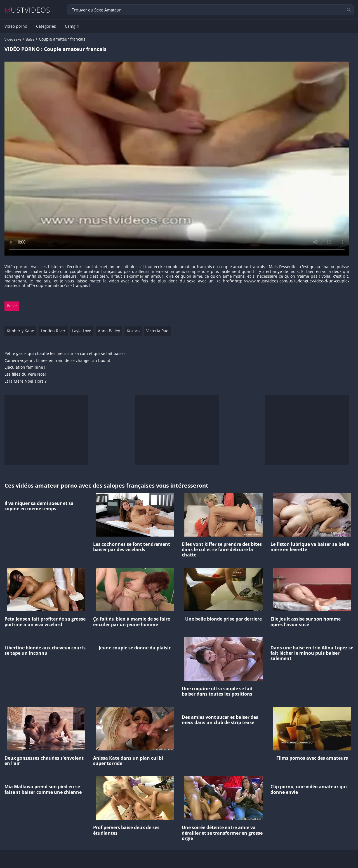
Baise (30, 39)
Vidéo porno (16, 26)
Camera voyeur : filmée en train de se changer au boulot (57, 361)
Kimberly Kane (20, 331)
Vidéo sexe (13, 39)
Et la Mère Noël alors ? (25, 381)
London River (53, 331)
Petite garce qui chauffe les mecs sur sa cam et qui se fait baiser (65, 354)
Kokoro (133, 331)
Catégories (46, 26)
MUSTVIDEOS (28, 10)
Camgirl (72, 26)
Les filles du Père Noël (25, 374)
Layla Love (82, 331)
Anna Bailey (109, 331)
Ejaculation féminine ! (25, 367)
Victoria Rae (157, 331)
